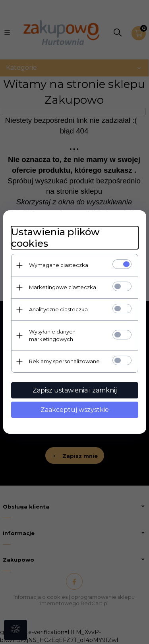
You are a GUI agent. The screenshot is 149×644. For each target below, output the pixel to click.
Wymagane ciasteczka (59, 265)
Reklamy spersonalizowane (64, 361)
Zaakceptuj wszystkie (75, 410)
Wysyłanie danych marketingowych (52, 335)
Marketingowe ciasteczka (63, 287)
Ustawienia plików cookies (55, 238)
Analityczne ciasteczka (58, 309)
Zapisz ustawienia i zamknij (75, 390)
